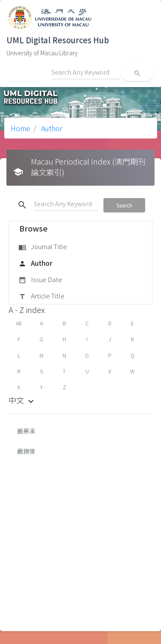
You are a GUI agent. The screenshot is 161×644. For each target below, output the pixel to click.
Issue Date (40, 280)
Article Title (41, 296)
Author (51, 128)
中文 (22, 400)
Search (124, 205)
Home (20, 128)
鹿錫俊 (26, 451)
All (19, 323)
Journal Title (43, 247)
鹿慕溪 (26, 431)
